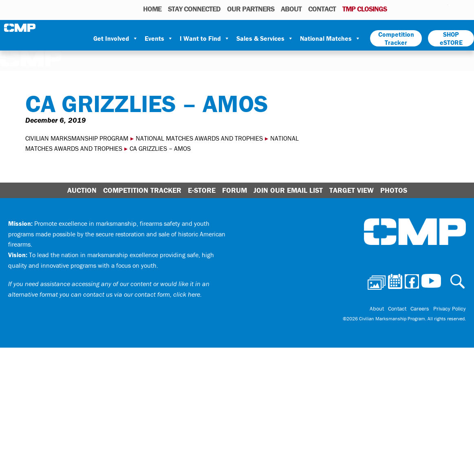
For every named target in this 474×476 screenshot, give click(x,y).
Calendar (409, 9)
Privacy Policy (450, 309)
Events (159, 38)
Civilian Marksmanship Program (20, 28)
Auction (82, 190)
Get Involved (116, 38)
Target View (352, 190)
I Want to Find (205, 38)
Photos (396, 9)
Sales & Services (265, 38)
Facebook (421, 9)
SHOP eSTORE (451, 38)
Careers (420, 309)
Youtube (443, 9)
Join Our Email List (288, 190)
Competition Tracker (396, 38)
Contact (322, 9)
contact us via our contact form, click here (142, 294)
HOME (152, 9)
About (291, 9)
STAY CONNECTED (194, 9)
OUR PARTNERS (251, 9)
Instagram (431, 9)
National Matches (330, 38)
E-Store (202, 190)
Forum (235, 190)
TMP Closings (365, 9)
